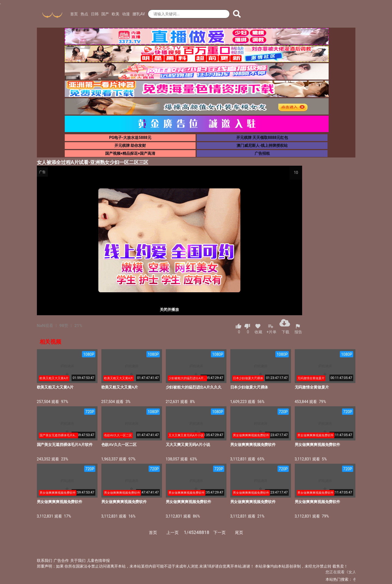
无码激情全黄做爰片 (312, 387)
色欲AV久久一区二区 (119, 444)
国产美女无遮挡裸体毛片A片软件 (65, 444)
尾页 (239, 533)
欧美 (116, 14)
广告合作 (61, 560)
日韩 (95, 14)
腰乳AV (139, 14)
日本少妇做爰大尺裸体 (249, 387)
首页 (74, 14)
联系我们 (45, 560)
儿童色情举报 (98, 560)
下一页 (219, 533)
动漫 (126, 14)
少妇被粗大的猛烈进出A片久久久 (194, 387)
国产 (105, 14)
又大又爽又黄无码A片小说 (188, 444)
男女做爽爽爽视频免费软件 (253, 444)
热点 (84, 14)
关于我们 (78, 560)
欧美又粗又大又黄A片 (55, 387)
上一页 (173, 533)
